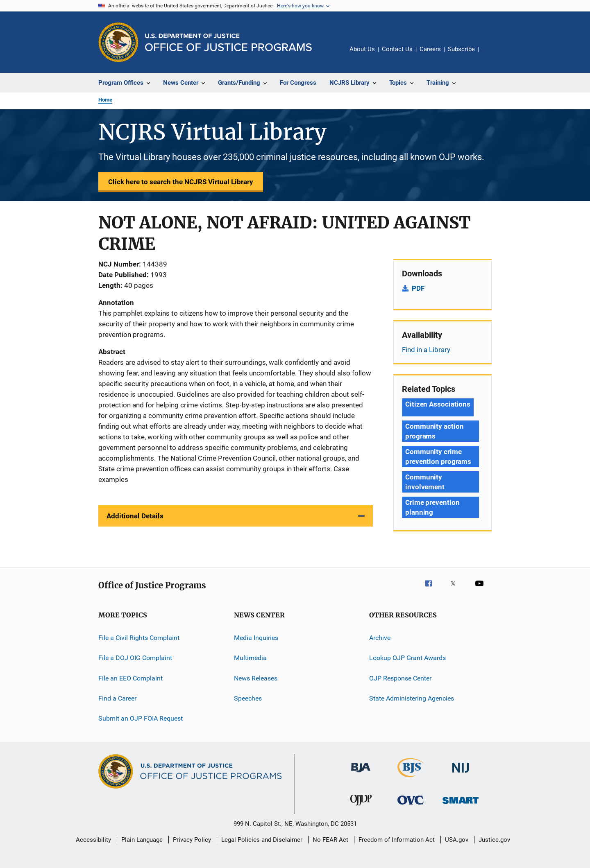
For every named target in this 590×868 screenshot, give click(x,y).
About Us (362, 49)
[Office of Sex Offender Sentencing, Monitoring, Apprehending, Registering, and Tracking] (461, 805)
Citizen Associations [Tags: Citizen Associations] (438, 404)
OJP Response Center (400, 678)
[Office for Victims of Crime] (411, 806)
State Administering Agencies (412, 698)
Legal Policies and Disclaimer (262, 840)
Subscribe (461, 49)
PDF (418, 288)
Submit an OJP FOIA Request (141, 718)
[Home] (228, 42)
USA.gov (457, 840)
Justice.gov (494, 840)
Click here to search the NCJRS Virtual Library (181, 182)
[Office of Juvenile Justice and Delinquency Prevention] (361, 807)
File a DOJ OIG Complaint (135, 658)
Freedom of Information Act (397, 840)
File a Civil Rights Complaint (139, 638)
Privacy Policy (192, 840)
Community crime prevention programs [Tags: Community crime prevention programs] (438, 457)
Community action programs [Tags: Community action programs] (434, 431)
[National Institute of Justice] (461, 774)
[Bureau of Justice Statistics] (411, 779)
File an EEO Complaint (130, 678)
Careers (430, 49)
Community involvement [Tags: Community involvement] (425, 482)
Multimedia (250, 658)
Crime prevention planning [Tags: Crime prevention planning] (432, 507)
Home (105, 100)
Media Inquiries (256, 638)
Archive (380, 638)
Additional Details (135, 516)
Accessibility (93, 840)
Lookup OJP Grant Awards (407, 658)
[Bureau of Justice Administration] (361, 774)
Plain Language (142, 840)
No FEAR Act (330, 840)
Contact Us (397, 49)
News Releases (256, 678)
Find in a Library (426, 350)
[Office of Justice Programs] (118, 42)
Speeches (248, 698)
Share (492, 55)
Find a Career (117, 698)
